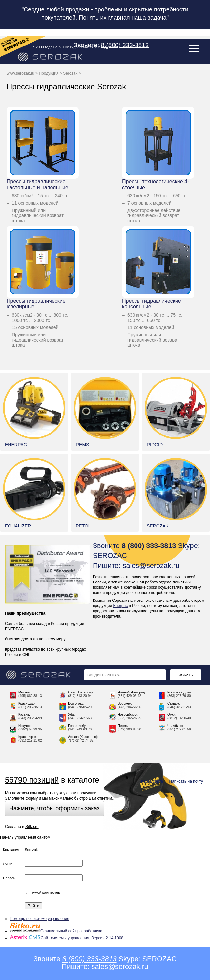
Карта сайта (152, 781)
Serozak (70, 73)
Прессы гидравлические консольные (152, 304)
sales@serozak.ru (151, 566)
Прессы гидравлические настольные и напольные (37, 185)
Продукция (49, 73)
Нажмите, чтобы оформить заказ (54, 808)
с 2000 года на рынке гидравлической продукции (75, 47)
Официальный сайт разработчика (56, 931)
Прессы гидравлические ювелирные (36, 304)
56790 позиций (32, 780)
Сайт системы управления (49, 938)
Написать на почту (186, 781)
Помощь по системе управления (40, 919)
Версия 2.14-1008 (107, 938)
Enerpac (120, 606)
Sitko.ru (32, 827)
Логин (8, 863)
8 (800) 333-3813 (125, 45)
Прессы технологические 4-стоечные (156, 185)
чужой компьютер (43, 892)
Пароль (9, 878)
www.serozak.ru (21, 73)
